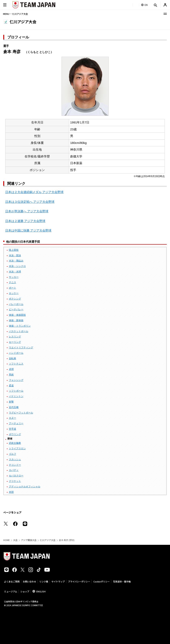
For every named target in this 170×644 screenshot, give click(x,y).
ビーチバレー (16, 309)
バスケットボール (19, 331)
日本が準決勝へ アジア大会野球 (27, 211)
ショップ (25, 591)
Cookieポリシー (102, 581)
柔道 (11, 386)
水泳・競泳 (15, 255)
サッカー (14, 277)
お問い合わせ (29, 581)
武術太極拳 (15, 443)
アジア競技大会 (29, 540)
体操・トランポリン (20, 326)
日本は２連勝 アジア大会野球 (25, 221)
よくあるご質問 (12, 581)
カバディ (14, 470)
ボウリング (15, 434)
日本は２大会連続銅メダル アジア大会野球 (34, 192)
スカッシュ (15, 459)
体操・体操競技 (17, 315)
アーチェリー (16, 423)
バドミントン (16, 396)
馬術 (11, 375)
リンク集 (44, 581)
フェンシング (16, 380)
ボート (13, 288)
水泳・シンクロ (17, 266)
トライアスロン (17, 448)
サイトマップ (58, 581)
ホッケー (14, 293)
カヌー (13, 418)
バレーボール (16, 304)
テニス (13, 282)
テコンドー (15, 465)
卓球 (11, 369)
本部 (11, 492)
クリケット (15, 481)
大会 (15, 540)
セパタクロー (16, 476)
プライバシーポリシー (79, 581)
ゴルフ (13, 454)
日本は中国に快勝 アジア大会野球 (28, 230)
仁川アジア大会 (48, 540)
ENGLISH (41, 591)
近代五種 (14, 407)
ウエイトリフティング (21, 348)
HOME (6, 540)
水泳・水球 (15, 272)
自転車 (13, 358)
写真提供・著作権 (122, 581)
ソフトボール (16, 391)
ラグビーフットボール (21, 413)
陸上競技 (14, 250)
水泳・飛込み (16, 261)
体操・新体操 (16, 320)
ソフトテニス (16, 364)
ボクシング (15, 299)
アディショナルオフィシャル (25, 487)
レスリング (15, 337)
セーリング (15, 342)
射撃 (11, 402)
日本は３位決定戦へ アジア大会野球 (30, 202)
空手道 (13, 429)
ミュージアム (11, 591)
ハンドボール (16, 353)
